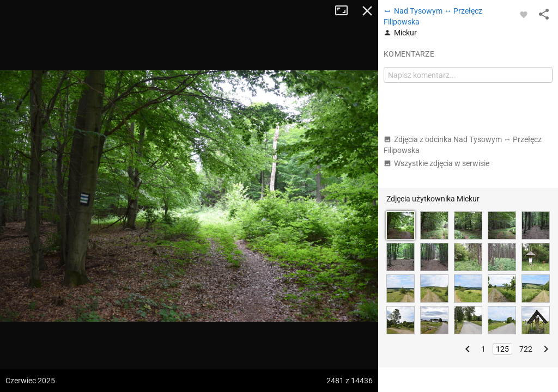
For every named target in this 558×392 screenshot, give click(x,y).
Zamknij (367, 11)
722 (526, 349)
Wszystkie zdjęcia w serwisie (436, 163)
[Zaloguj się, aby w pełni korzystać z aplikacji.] (524, 14)
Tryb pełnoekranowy (345, 11)
